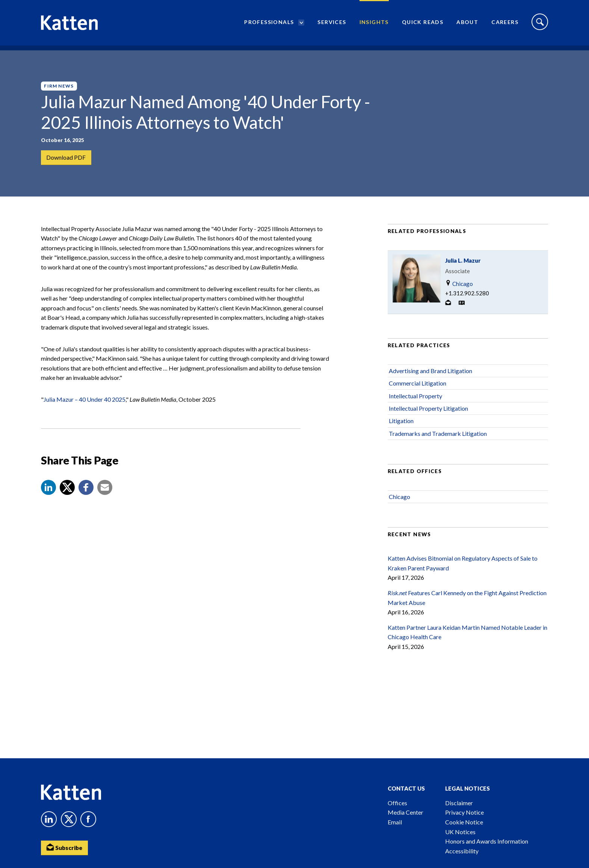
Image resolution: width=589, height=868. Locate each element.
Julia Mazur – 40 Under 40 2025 (85, 409)
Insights (374, 25)
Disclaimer (459, 803)
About (467, 25)
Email (395, 822)
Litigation (401, 430)
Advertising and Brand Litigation (430, 380)
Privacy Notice (464, 812)
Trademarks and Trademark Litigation (438, 443)
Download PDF (66, 158)
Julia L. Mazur (463, 270)
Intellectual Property (415, 405)
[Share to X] (67, 497)
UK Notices (460, 832)
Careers (505, 25)
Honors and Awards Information (487, 841)
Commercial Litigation (418, 392)
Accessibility (462, 851)
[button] (48, 497)
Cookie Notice (464, 822)
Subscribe (65, 848)
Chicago (459, 293)
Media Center (406, 812)
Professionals (269, 25)
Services (332, 25)
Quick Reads (423, 25)
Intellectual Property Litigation (428, 418)
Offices (397, 803)
